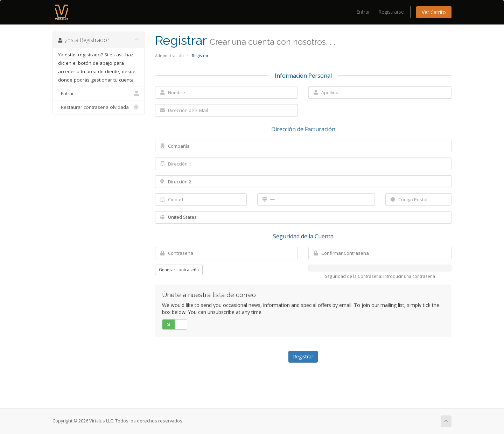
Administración (169, 55)
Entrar (363, 12)
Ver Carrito (434, 12)
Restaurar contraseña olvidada (99, 107)
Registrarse (391, 12)
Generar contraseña (179, 270)
